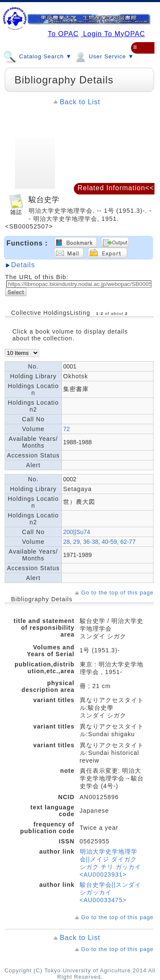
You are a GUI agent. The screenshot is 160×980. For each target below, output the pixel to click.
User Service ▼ (104, 56)
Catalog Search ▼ (38, 56)
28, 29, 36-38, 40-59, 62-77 (99, 542)
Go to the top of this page (117, 593)
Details (23, 265)
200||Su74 (77, 532)
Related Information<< (116, 188)
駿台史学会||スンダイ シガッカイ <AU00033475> (111, 892)
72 (67, 429)
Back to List (80, 102)
